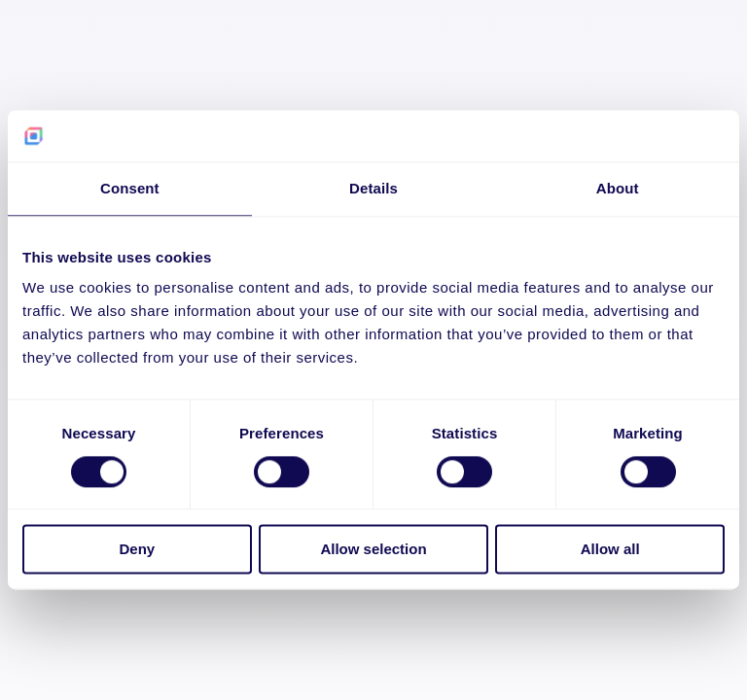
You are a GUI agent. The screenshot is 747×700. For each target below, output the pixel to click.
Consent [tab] (130, 188)
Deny (137, 550)
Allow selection (373, 550)
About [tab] (618, 188)
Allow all (610, 550)
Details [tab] (373, 188)
